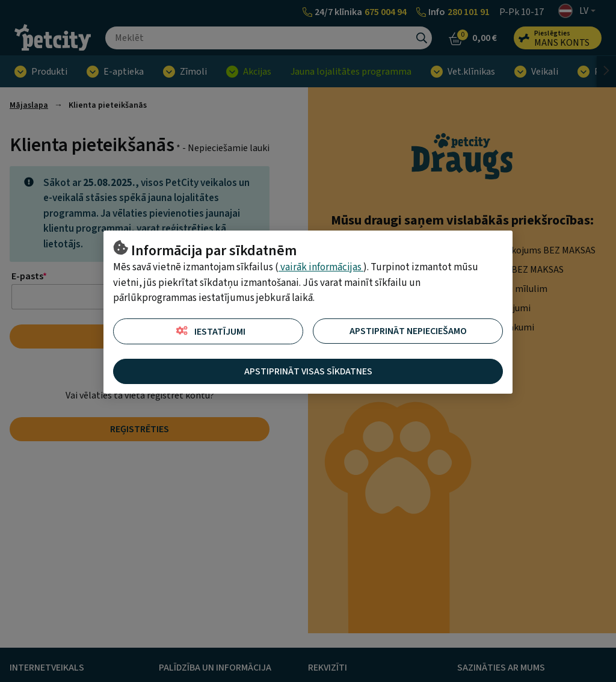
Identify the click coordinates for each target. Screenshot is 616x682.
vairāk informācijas (321, 267)
